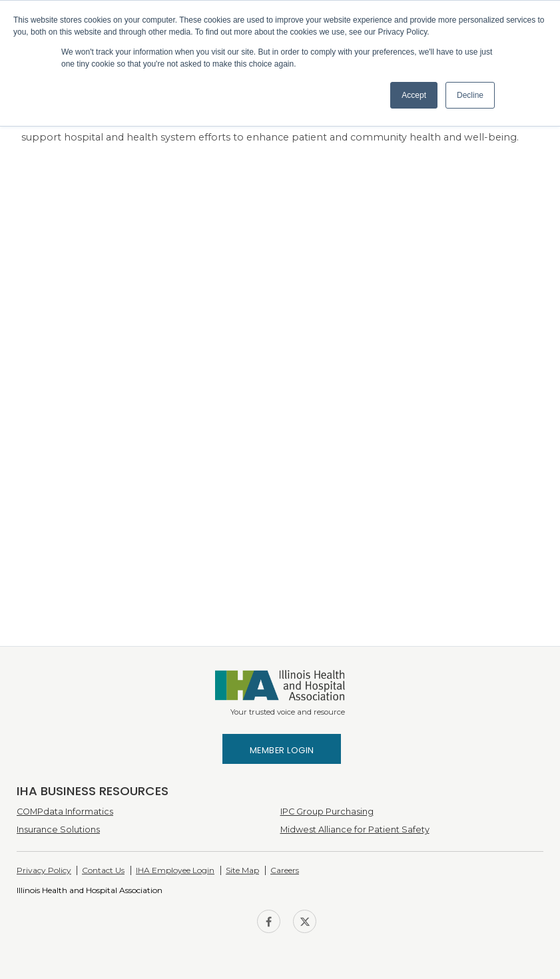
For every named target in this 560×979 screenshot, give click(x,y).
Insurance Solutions (58, 829)
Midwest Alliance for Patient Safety (355, 829)
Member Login (282, 750)
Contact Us (103, 870)
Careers (285, 870)
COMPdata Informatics (65, 812)
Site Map (242, 870)
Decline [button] (470, 95)
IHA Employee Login (175, 870)
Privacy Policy (44, 870)
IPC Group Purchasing (327, 812)
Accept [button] (414, 95)
